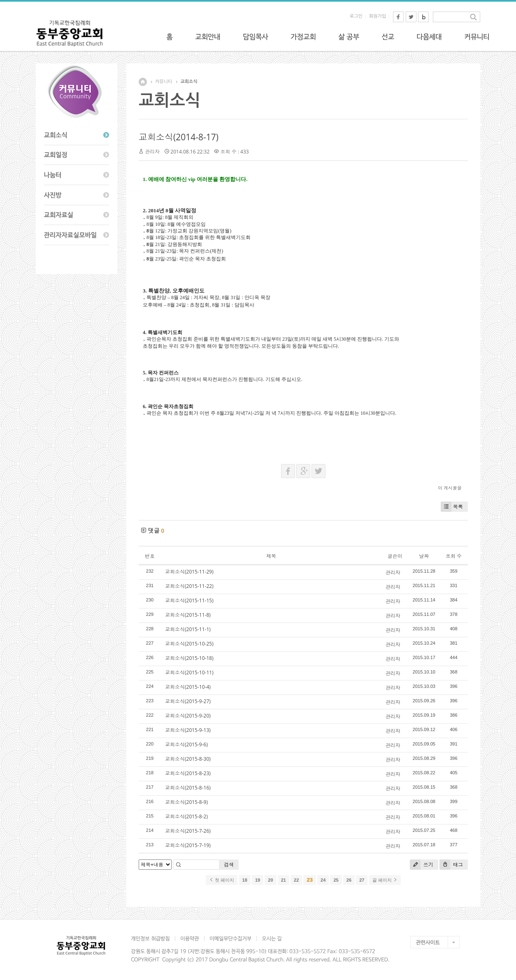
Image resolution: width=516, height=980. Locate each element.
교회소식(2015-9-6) (186, 744)
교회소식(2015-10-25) (189, 644)
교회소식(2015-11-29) (189, 572)
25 (336, 880)
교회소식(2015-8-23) (188, 773)
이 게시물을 (450, 488)
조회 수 (454, 556)
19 (258, 880)
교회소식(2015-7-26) (188, 831)
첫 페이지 (222, 880)
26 (349, 880)
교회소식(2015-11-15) (189, 600)
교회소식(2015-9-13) (188, 730)
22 (296, 880)
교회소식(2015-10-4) (188, 687)
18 (245, 880)
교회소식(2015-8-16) (188, 788)
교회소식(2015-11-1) (188, 629)
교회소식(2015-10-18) (189, 658)
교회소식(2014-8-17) (179, 137)
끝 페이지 (385, 880)
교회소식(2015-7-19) (188, 845)
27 (362, 880)
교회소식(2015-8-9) (186, 802)
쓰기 (422, 865)
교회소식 (189, 82)
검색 (229, 865)
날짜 (424, 556)
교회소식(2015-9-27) (188, 701)
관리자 (152, 152)
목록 (452, 507)
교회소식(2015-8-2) (186, 816)
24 (323, 880)
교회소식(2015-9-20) (188, 716)
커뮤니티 (164, 82)
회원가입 (378, 16)
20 (270, 880)
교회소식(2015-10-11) (189, 672)
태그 (451, 865)
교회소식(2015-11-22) (189, 586)
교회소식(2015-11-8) (188, 615)
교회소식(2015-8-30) (188, 759)
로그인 (356, 16)
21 (284, 880)
